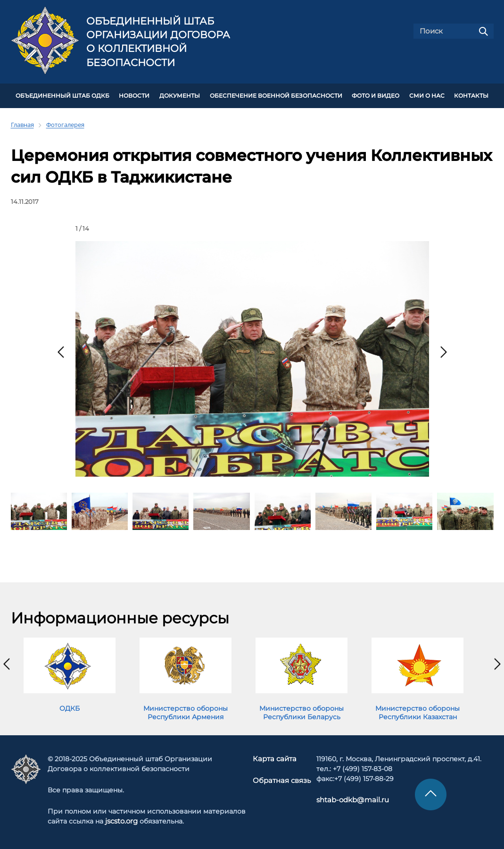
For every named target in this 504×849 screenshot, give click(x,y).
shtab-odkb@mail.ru (348, 799)
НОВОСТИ (134, 95)
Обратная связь (281, 779)
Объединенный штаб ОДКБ (62, 95)
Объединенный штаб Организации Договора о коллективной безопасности (158, 42)
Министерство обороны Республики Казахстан (417, 711)
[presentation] (61, 351)
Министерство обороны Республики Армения (186, 711)
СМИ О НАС (427, 95)
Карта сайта (275, 758)
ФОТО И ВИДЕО (376, 95)
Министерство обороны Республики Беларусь (302, 711)
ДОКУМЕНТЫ (180, 95)
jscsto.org (122, 820)
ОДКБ (70, 707)
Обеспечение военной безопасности (276, 95)
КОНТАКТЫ (471, 95)
